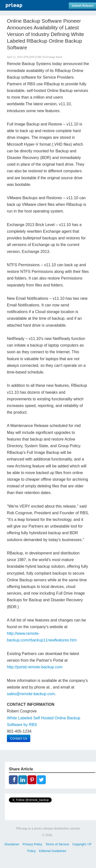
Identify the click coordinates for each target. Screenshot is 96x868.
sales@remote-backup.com (31, 694)
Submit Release (82, 6)
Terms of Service (57, 844)
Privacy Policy (32, 844)
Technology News (52, 57)
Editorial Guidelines (53, 851)
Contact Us (19, 738)
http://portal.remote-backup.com (35, 667)
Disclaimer (12, 844)
